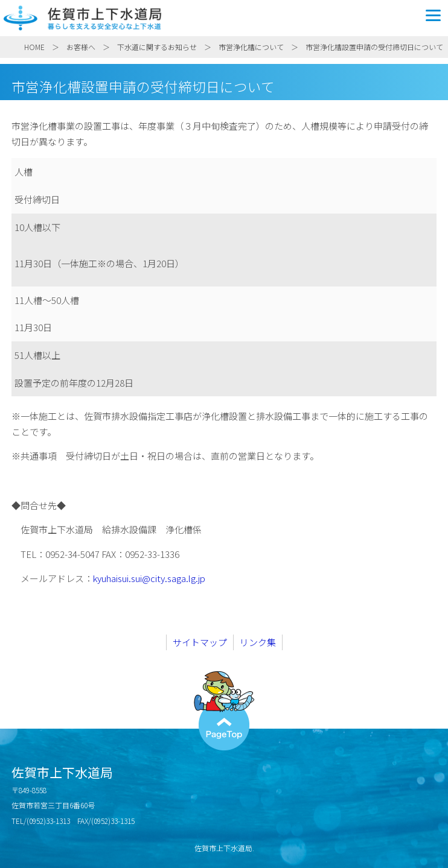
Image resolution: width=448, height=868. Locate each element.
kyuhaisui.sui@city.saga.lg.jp (149, 578)
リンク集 (258, 642)
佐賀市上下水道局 (224, 18)
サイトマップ (200, 642)
